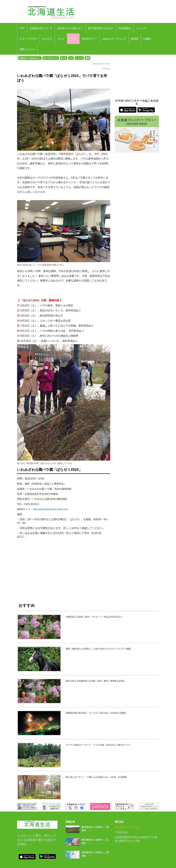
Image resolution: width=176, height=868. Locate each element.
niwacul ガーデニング (114, 39)
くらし (73, 39)
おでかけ (47, 39)
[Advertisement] (64, 568)
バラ (71, 58)
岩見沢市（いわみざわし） (30, 58)
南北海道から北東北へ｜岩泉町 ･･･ (95, 854)
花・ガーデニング (51, 58)
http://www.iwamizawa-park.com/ (51, 509)
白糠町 (147, 39)
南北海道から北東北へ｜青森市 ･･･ (95, 829)
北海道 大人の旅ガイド (70, 28)
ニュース (141, 28)
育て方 (64, 58)
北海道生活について (41, 28)
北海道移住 (125, 28)
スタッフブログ (28, 39)
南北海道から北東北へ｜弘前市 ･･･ (95, 841)
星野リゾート (27, 49)
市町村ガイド (90, 39)
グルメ (61, 39)
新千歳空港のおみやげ (101, 28)
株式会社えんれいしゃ (128, 827)
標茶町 (135, 39)
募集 (88, 58)
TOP (22, 28)
